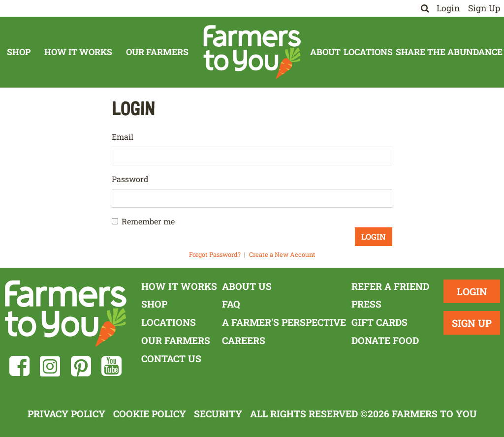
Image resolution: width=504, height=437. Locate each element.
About (325, 52)
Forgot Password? (215, 254)
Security (218, 414)
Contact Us (171, 359)
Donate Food (385, 340)
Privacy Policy (66, 414)
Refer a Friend (390, 286)
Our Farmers (157, 52)
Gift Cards (379, 322)
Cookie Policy (150, 414)
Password (130, 179)
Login (448, 8)
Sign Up (484, 8)
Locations (368, 52)
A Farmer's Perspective (284, 322)
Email (123, 137)
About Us (247, 286)
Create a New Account (282, 254)
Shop (19, 52)
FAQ (231, 304)
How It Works (78, 52)
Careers (244, 340)
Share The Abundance (449, 52)
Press (366, 304)
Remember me (148, 221)
